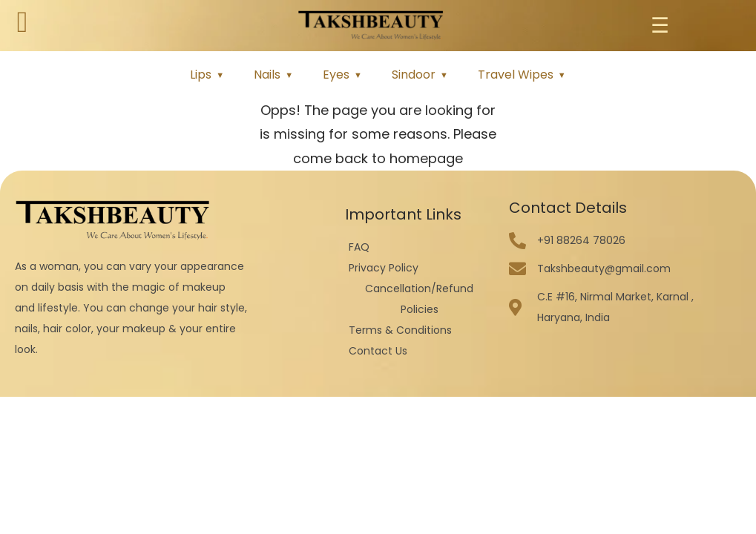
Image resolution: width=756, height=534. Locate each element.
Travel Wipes (516, 75)
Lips (201, 75)
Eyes (336, 75)
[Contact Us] (420, 351)
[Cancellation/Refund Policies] (420, 299)
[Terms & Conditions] (420, 330)
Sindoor (414, 75)
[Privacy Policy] (420, 268)
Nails (267, 75)
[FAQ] (420, 247)
